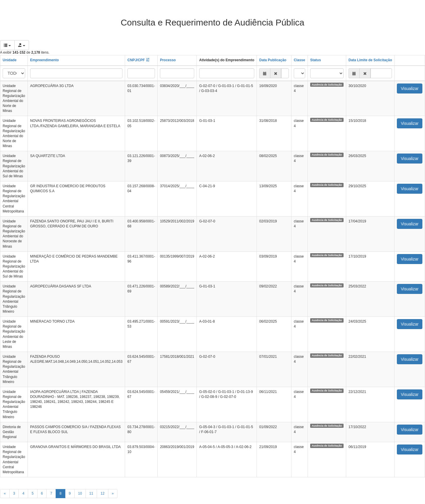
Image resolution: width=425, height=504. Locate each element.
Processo (168, 60)
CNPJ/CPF (136, 60)
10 (80, 493)
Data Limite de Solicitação (370, 60)
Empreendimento (45, 60)
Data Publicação (273, 60)
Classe (299, 60)
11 (91, 493)
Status (316, 60)
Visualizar (409, 88)
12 (102, 493)
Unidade (10, 60)
